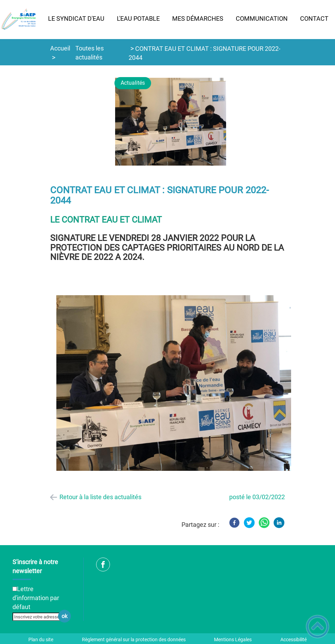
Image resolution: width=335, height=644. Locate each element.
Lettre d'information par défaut (36, 598)
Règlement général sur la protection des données (134, 640)
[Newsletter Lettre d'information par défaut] (15, 589)
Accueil (60, 48)
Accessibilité (294, 640)
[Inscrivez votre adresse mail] (39, 617)
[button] (318, 627)
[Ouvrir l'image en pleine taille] (174, 122)
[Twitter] (249, 523)
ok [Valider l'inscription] (64, 616)
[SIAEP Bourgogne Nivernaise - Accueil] (21, 20)
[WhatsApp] (264, 523)
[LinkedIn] (279, 523)
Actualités (133, 83)
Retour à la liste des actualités (100, 497)
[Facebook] (234, 523)
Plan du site (41, 640)
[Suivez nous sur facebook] (103, 564)
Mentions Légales (233, 640)
